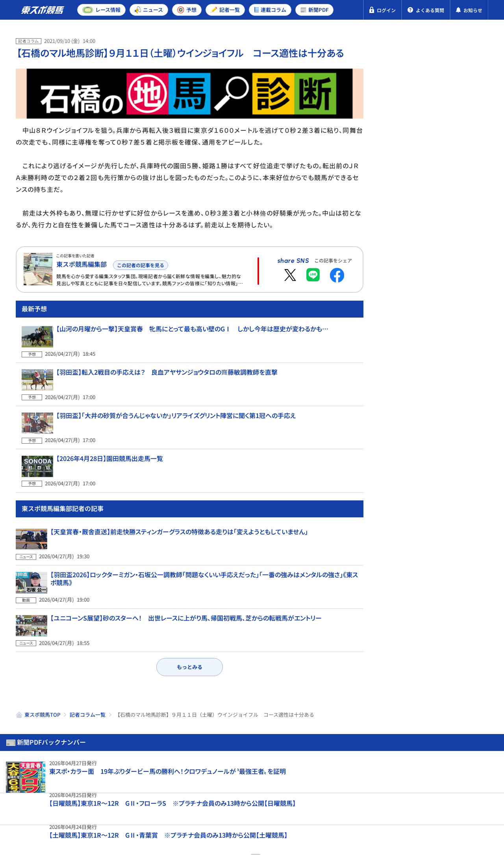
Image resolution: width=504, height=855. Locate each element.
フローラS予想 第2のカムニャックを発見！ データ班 (453, 335)
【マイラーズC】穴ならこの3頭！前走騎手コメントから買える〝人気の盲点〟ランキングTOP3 (453, 450)
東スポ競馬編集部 (82, 264)
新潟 (474, 261)
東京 (419, 261)
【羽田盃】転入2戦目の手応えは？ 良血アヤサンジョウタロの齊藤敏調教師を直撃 (161, 394)
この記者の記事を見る (139, 264)
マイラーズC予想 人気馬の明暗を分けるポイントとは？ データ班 (452, 391)
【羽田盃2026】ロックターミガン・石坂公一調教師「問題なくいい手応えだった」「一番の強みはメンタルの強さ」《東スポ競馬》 (204, 562)
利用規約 (165, 811)
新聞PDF (406, 73)
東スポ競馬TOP (42, 680)
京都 (447, 261)
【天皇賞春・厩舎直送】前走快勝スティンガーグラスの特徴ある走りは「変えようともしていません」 (179, 525)
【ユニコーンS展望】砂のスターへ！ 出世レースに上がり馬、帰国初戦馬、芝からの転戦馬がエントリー (186, 596)
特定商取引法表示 (115, 811)
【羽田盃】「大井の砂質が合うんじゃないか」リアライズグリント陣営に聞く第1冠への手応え (170, 427)
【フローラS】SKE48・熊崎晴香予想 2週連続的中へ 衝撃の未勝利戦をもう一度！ (454, 573)
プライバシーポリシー (47, 811)
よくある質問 (257, 811)
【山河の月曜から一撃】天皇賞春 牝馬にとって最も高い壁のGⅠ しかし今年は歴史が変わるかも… (186, 360)
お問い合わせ (208, 811)
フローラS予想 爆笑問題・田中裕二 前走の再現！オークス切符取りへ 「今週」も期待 (454, 512)
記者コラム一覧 (88, 680)
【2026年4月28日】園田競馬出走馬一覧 (104, 461)
